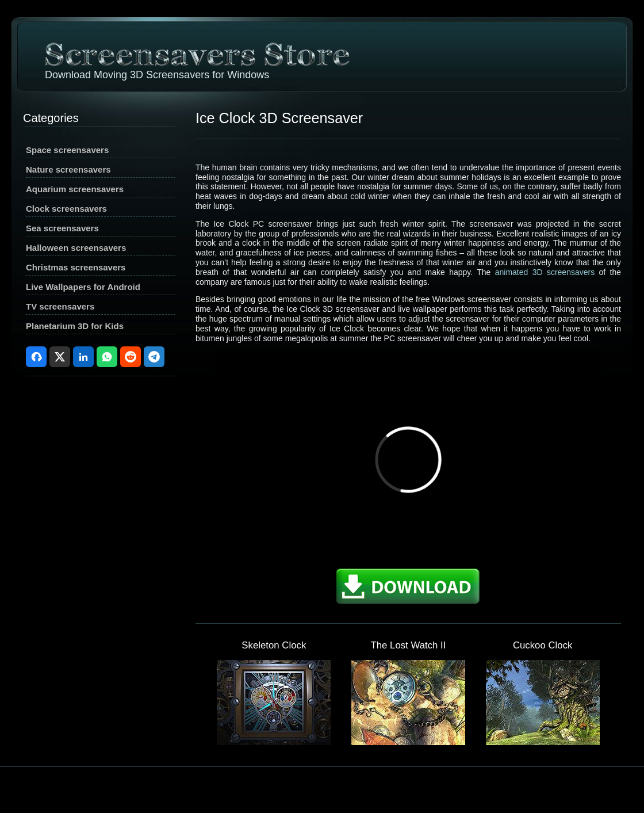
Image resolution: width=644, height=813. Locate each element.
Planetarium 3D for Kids (75, 326)
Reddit (131, 357)
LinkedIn (83, 357)
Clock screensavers (66, 209)
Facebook (36, 357)
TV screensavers (60, 306)
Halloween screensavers (76, 248)
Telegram (154, 357)
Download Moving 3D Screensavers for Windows (157, 75)
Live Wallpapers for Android (83, 287)
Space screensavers (67, 150)
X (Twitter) (60, 357)
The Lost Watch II (409, 645)
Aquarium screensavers (75, 189)
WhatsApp (107, 357)
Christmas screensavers (76, 267)
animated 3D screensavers (545, 272)
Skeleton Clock (274, 645)
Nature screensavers (68, 169)
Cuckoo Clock (543, 645)
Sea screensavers (62, 228)
